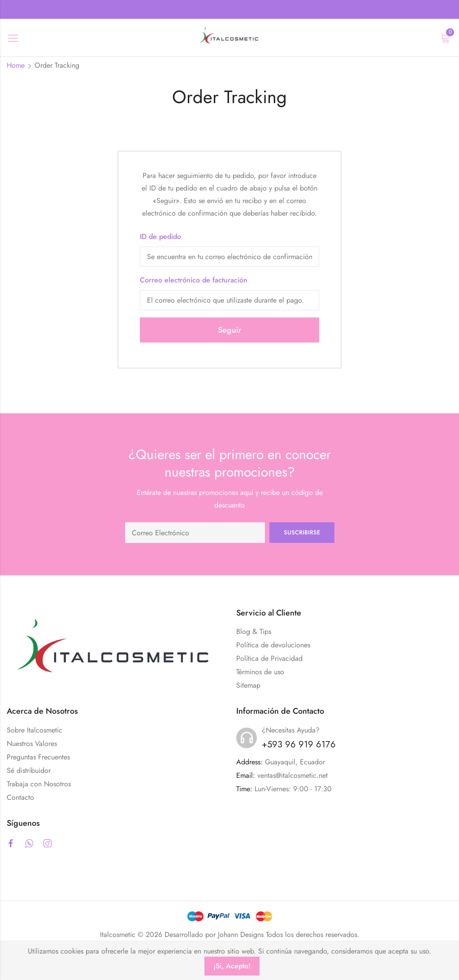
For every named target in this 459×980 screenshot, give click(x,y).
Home (16, 65)
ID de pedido (160, 236)
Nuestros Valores (32, 744)
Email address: (195, 533)
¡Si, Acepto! (232, 966)
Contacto (20, 797)
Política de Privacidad (269, 658)
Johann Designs (241, 934)
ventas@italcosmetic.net (292, 775)
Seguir (230, 330)
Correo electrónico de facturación (194, 280)
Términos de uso (260, 672)
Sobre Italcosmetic (35, 730)
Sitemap (248, 685)
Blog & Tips (254, 631)
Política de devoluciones (273, 645)
